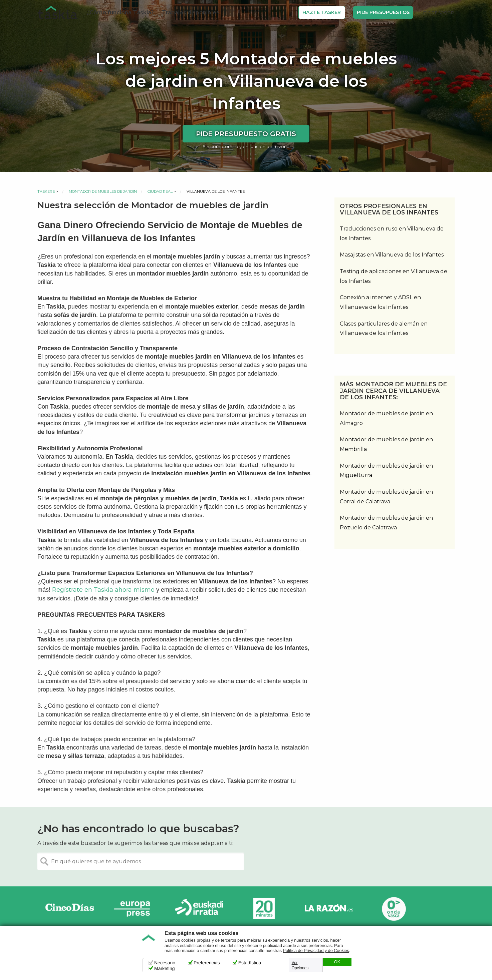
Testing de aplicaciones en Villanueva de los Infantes (394, 276)
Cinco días (70, 909)
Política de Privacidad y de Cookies (316, 951)
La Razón (329, 909)
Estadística (250, 963)
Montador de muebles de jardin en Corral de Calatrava (386, 497)
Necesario (165, 963)
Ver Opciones (300, 965)
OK (337, 962)
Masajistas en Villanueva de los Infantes (392, 255)
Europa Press (135, 909)
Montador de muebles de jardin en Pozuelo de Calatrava (386, 523)
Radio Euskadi (199, 909)
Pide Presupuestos (383, 12)
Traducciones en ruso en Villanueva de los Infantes (392, 233)
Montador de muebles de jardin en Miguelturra (386, 471)
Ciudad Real (160, 191)
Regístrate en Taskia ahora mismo (103, 590)
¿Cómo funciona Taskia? (120, 13)
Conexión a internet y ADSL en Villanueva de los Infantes (380, 302)
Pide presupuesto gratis (246, 134)
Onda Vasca (394, 909)
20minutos (264, 909)
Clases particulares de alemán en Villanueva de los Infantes (384, 329)
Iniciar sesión (438, 13)
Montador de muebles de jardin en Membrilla (386, 444)
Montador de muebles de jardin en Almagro (386, 418)
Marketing (164, 968)
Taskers (46, 191)
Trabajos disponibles (191, 13)
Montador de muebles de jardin (103, 191)
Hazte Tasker (322, 12)
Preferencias (207, 963)
